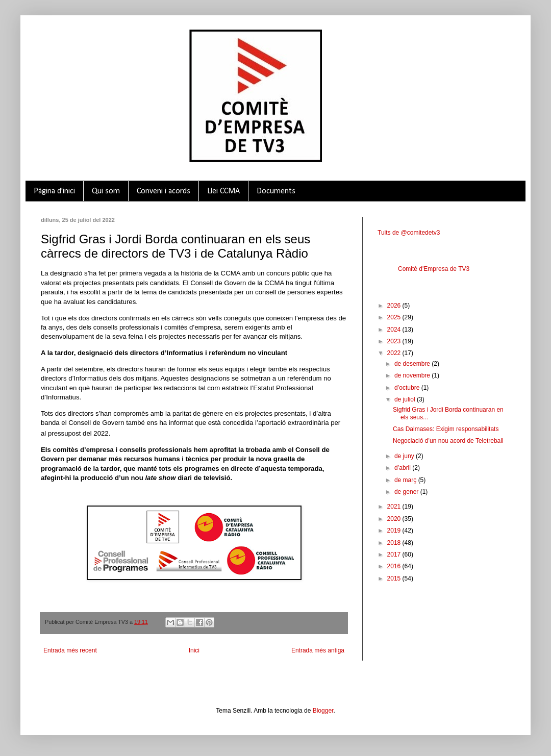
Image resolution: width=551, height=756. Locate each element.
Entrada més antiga (318, 650)
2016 (395, 566)
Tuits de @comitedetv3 (409, 233)
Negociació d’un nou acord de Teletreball (448, 441)
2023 (395, 341)
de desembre (413, 364)
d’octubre (408, 388)
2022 (395, 353)
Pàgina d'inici (54, 191)
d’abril (403, 468)
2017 (395, 555)
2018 (395, 543)
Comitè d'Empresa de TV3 (434, 269)
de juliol (406, 399)
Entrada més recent (70, 650)
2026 (395, 306)
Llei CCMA (223, 191)
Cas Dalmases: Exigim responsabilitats (446, 429)
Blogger (323, 711)
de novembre (413, 375)
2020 (395, 519)
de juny (405, 456)
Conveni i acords (164, 191)
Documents (276, 191)
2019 (395, 531)
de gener (407, 492)
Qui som (106, 191)
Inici (194, 650)
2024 (395, 330)
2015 (395, 578)
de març (406, 480)
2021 (395, 507)
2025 (395, 317)
